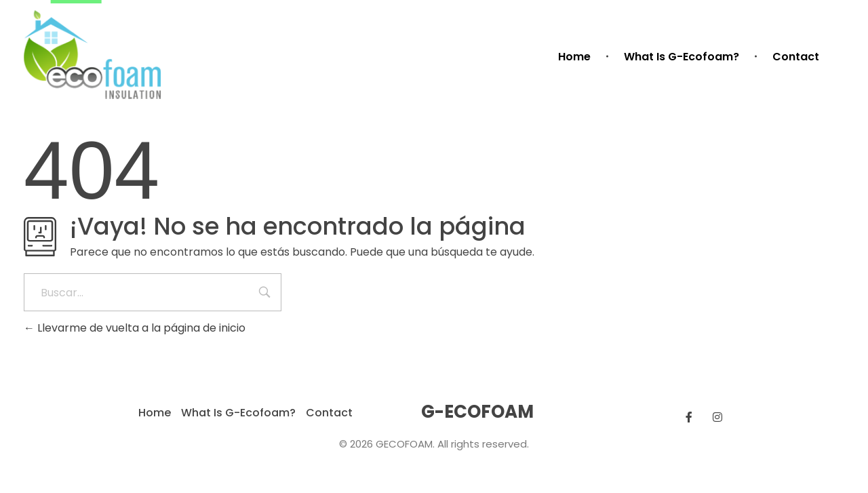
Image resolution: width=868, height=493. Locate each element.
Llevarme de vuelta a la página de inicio (135, 328)
